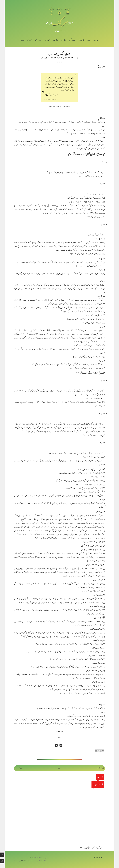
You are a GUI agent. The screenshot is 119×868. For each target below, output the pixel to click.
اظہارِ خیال (30, 41)
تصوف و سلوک (38, 41)
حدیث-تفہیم (72, 41)
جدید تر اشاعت (18, 768)
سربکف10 (61, 58)
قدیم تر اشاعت (100, 768)
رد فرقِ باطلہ (63, 41)
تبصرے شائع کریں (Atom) (87, 848)
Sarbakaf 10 (54, 58)
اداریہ (88, 41)
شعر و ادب (47, 41)
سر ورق (96, 41)
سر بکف (60, 23)
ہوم (59, 768)
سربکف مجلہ (32, 858)
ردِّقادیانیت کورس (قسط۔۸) (60, 54)
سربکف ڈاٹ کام (24, 861)
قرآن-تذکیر (81, 41)
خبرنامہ (22, 41)
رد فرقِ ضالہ (55, 41)
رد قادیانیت (66, 58)
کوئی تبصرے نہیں (44, 58)
